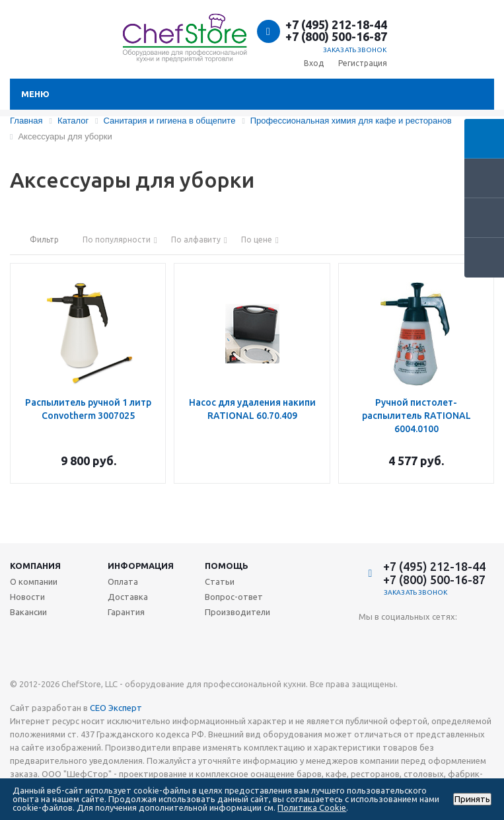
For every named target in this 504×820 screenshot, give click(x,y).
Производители (237, 612)
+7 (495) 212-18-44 (336, 24)
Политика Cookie (312, 807)
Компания (35, 566)
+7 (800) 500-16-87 (336, 36)
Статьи (220, 581)
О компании (34, 581)
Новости (27, 597)
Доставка (128, 597)
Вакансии (28, 612)
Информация (141, 566)
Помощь (227, 566)
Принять (472, 799)
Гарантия (126, 612)
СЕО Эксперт (116, 708)
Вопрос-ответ (234, 597)
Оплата (123, 581)
